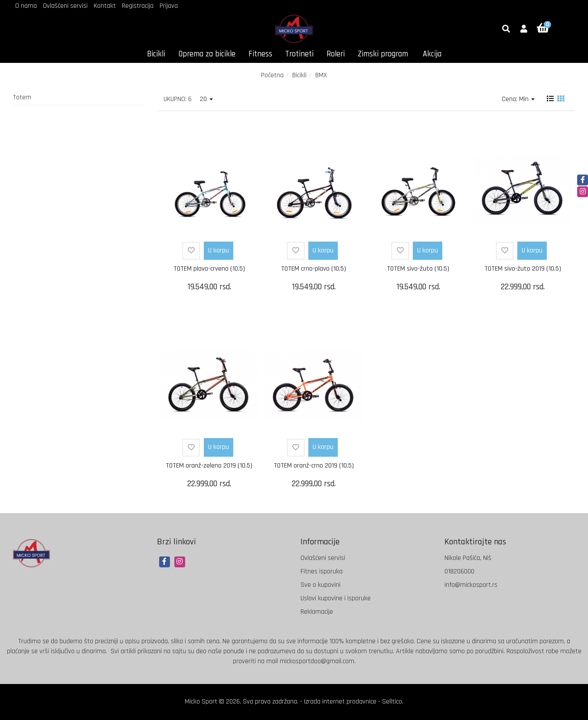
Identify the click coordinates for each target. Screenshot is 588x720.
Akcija (432, 54)
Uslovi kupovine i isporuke (336, 598)
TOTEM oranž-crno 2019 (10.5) (314, 466)
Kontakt (105, 6)
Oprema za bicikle (207, 54)
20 (206, 99)
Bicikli (156, 54)
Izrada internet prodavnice (340, 702)
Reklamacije (317, 612)
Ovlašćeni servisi (65, 6)
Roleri (336, 54)
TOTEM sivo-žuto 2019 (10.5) (523, 269)
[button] (524, 29)
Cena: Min (518, 99)
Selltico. (393, 702)
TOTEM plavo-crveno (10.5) (209, 269)
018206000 (459, 571)
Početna (272, 75)
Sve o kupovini (320, 585)
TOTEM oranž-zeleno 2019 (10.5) (209, 466)
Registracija (138, 6)
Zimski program (383, 54)
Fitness (260, 54)
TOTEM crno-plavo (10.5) (314, 269)
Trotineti (299, 54)
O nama (26, 6)
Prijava (169, 6)
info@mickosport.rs (471, 585)
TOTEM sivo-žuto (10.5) (418, 269)
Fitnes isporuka (322, 571)
